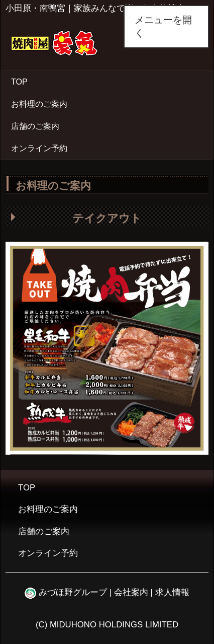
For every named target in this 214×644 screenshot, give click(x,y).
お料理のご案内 (39, 104)
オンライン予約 (39, 148)
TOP (19, 82)
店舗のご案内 (35, 126)
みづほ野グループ (66, 592)
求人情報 (172, 592)
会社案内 (131, 592)
